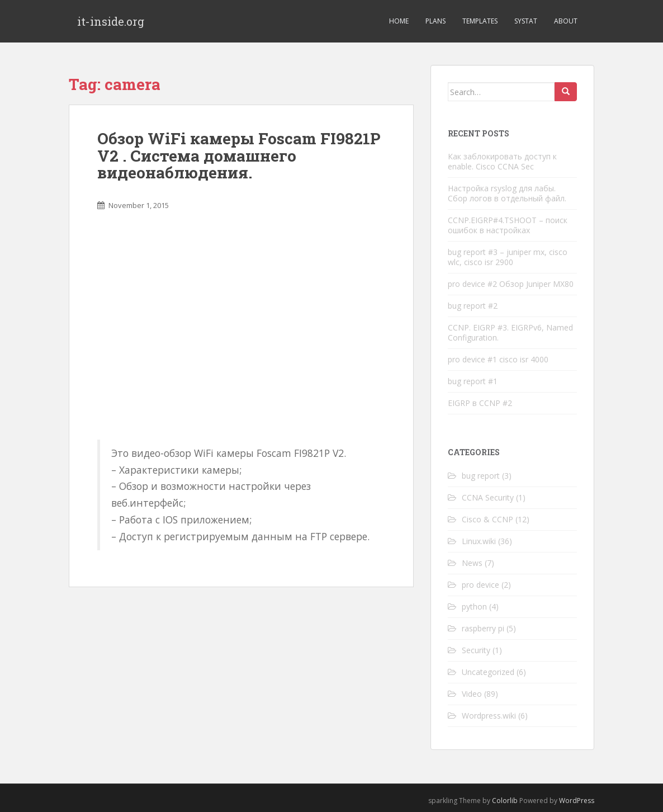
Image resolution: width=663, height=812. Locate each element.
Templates (480, 21)
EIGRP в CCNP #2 (480, 403)
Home (399, 21)
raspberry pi (483, 628)
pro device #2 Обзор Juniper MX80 (511, 284)
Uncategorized (488, 672)
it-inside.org (111, 21)
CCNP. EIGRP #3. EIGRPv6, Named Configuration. (510, 332)
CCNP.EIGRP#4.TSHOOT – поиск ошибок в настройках (508, 225)
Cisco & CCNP (487, 519)
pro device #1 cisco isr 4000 (498, 359)
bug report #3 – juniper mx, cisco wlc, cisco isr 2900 (508, 257)
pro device (480, 585)
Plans (435, 21)
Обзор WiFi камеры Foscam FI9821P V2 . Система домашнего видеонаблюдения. (239, 156)
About (566, 21)
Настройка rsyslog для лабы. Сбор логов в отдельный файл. (507, 193)
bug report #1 (473, 381)
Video (472, 694)
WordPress (577, 801)
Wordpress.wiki (489, 716)
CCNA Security (488, 497)
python (474, 606)
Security (476, 650)
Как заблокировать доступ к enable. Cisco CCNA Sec (502, 161)
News (472, 563)
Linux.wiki (479, 541)
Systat (526, 21)
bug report (481, 476)
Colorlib (505, 801)
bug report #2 (473, 306)
